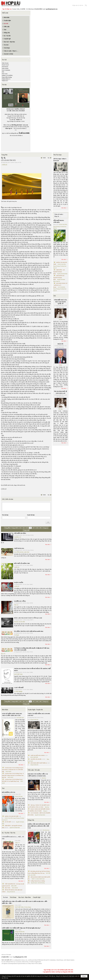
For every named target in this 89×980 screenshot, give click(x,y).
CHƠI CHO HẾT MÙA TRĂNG (38, 755)
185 (27, 528)
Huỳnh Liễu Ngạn (19, 796)
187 (34, 528)
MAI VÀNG (8, 888)
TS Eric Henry (28, 907)
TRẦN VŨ (34, 879)
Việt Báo (60, 409)
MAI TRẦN (33, 875)
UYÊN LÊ (4, 165)
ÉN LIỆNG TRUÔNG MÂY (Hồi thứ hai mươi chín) (29, 631)
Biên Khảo (5, 710)
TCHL (60, 319)
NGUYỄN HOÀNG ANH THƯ (22, 552)
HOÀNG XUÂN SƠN (19, 622)
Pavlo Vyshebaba (6, 70)
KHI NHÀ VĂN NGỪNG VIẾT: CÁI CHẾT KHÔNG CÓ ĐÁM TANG (38, 775)
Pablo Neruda (5, 63)
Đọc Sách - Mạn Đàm (25, 897)
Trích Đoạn (13, 897)
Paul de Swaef (5, 65)
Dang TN (58, 281)
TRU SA (16, 605)
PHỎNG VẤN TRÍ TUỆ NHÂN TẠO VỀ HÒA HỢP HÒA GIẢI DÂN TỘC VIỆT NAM (39, 826)
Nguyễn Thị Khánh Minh (15, 828)
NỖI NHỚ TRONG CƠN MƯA (59, 221)
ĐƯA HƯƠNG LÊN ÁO (9, 792)
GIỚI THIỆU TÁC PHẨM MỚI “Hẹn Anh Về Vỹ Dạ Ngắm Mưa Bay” (21, 928)
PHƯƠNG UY (18, 537)
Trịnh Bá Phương (41, 883)
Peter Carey (5, 74)
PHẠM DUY (5, 81)
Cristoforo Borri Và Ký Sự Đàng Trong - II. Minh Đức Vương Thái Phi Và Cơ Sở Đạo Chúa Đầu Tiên (13, 775)
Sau (49, 158)
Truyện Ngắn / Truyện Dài (35, 710)
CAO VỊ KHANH (61, 287)
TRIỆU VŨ (17, 843)
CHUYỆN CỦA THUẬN (36, 759)
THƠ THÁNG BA (19, 548)
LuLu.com (25, 125)
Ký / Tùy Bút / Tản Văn (9, 833)
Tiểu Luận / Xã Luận (34, 770)
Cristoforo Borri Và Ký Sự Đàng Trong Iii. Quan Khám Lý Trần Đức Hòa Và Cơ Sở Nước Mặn (13, 770)
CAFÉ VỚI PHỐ (19, 688)
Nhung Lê (45, 811)
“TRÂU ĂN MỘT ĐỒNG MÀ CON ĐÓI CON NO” (39, 715)
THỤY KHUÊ (8, 772)
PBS (3, 72)
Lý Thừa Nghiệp (18, 691)
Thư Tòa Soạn (58, 155)
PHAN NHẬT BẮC (34, 757)
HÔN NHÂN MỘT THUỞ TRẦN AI (39, 763)
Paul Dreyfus (5, 67)
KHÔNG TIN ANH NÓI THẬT (12, 816)
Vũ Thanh (17, 635)
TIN (55, 296)
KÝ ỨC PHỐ (8, 822)
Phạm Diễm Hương (7, 77)
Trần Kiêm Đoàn (46, 830)
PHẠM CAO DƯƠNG (7, 75)
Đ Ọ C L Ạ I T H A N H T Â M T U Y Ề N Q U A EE (28, 618)
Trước (44, 158)
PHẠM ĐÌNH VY (6, 79)
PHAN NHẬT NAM (40, 879)
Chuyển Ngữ (37, 897)
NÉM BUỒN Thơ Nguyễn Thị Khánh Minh (59, 278)
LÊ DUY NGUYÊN (9, 818)
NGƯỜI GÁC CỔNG (20, 601)
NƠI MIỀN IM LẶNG (20, 533)
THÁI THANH (15, 888)
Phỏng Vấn (31, 820)
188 (37, 528)
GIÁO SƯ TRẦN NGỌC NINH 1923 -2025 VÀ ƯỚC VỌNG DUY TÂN (12, 715)
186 (30, 528)
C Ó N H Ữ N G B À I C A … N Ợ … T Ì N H (13, 838)
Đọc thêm (48, 544)
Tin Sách (5, 897)
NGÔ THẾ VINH (18, 674)
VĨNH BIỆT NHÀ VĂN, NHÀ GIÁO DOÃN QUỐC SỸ (60, 302)
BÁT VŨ (3, 654)
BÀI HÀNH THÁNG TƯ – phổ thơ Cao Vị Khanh (60, 285)
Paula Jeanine (5, 68)
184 (24, 528)
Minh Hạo (44, 778)
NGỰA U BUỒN (19, 582)
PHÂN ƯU (60, 344)
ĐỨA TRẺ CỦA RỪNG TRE (22, 563)
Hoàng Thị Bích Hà (11, 892)
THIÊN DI (17, 567)
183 (20, 528)
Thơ (3, 788)
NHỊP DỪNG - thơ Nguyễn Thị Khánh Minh (59, 272)
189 (40, 528)
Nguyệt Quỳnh (34, 883)
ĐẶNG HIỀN (14, 886)
